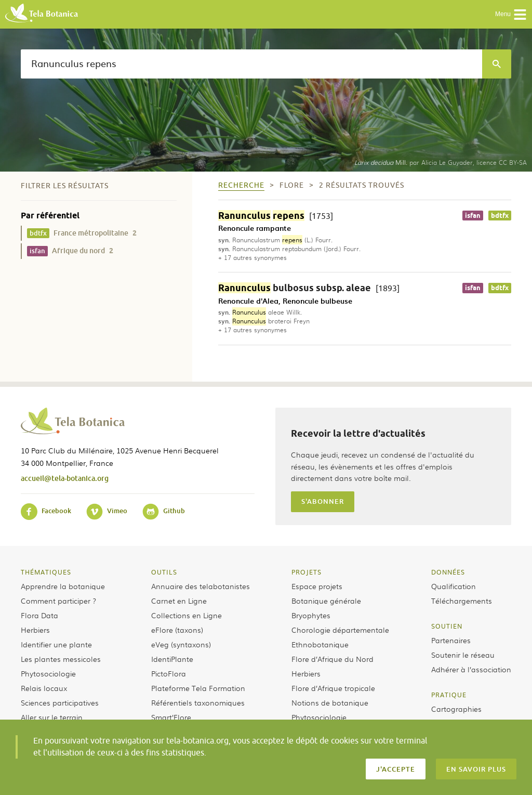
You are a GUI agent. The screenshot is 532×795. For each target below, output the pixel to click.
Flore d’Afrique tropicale (333, 688)
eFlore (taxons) (177, 630)
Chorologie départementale (340, 630)
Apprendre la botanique (63, 586)
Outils (164, 572)
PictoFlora (169, 673)
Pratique (449, 695)
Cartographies (456, 709)
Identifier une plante (56, 644)
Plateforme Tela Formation (198, 688)
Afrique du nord (70, 251)
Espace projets (317, 586)
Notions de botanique (330, 702)
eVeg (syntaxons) (181, 644)
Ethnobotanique (320, 644)
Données (448, 572)
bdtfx (500, 216)
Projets (307, 572)
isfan (473, 216)
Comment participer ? (58, 601)
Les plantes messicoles (61, 659)
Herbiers (35, 630)
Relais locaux (44, 688)
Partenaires (451, 640)
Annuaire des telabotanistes (201, 586)
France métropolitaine (82, 233)
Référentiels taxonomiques (198, 702)
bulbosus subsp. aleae (309, 288)
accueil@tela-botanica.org (65, 478)
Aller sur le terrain (52, 717)
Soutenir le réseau (463, 655)
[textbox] (251, 64)
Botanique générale (326, 601)
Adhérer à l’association (471, 669)
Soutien (447, 626)
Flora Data (39, 615)
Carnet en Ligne (179, 601)
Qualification (454, 586)
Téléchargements (462, 601)
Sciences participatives (60, 702)
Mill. (381, 162)
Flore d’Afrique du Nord (332, 659)
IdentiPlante (172, 659)
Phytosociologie (48, 673)
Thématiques (46, 572)
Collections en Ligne (187, 615)
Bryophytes (311, 615)
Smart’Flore (171, 717)
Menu (511, 15)
